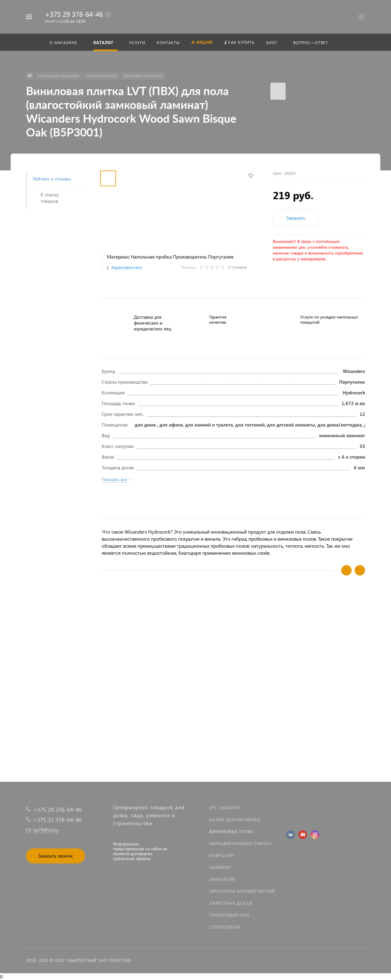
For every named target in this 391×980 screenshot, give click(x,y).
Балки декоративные (235, 820)
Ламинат (220, 867)
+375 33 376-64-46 (57, 820)
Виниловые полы (231, 831)
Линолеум (222, 879)
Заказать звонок (55, 856)
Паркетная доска (231, 903)
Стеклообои (225, 927)
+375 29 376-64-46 (74, 14)
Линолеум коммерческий (242, 891)
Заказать (296, 218)
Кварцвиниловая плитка (240, 843)
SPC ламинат (225, 808)
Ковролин (222, 855)
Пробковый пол (229, 915)
